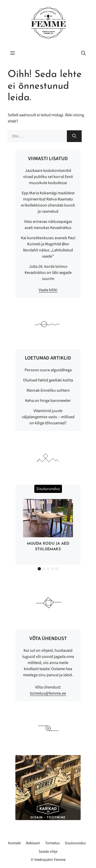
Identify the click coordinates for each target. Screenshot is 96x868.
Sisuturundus (75, 843)
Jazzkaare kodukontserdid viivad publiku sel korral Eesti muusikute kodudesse (48, 177)
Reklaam (33, 843)
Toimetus (52, 843)
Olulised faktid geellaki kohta (48, 380)
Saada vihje (48, 852)
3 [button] (48, 569)
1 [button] (39, 569)
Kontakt (14, 843)
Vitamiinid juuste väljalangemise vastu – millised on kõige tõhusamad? (48, 417)
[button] (83, 54)
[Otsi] (74, 136)
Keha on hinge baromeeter (48, 401)
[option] (48, 526)
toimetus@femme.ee (48, 693)
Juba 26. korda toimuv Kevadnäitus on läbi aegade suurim (48, 273)
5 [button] (57, 569)
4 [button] (52, 569)
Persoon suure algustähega (48, 370)
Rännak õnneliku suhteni (48, 390)
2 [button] (44, 569)
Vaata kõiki (48, 290)
